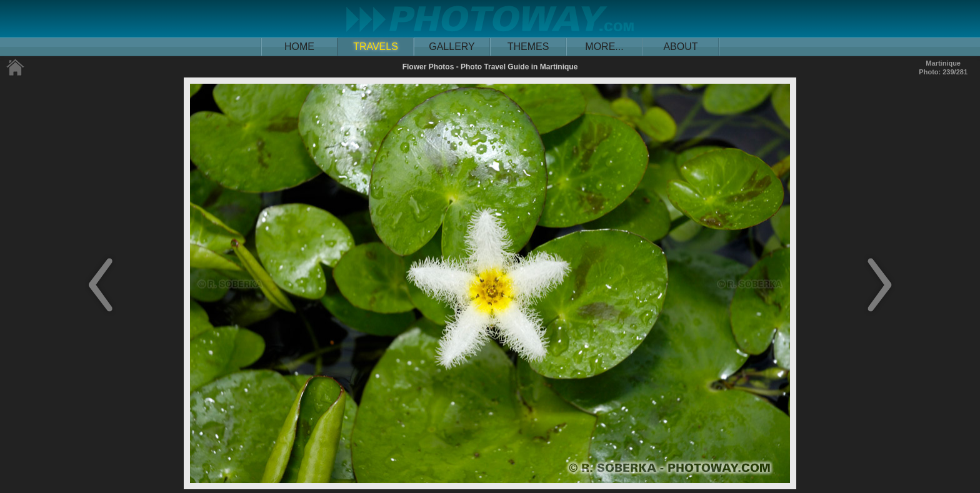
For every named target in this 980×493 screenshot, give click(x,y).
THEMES (528, 47)
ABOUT (680, 47)
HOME (299, 47)
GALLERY (452, 47)
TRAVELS (376, 47)
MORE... (604, 47)
